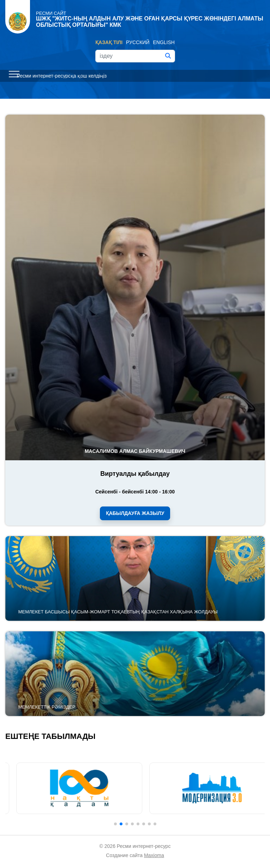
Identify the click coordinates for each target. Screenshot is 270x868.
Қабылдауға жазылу (135, 513)
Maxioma (154, 855)
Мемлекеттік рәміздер (47, 707)
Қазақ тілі (109, 42)
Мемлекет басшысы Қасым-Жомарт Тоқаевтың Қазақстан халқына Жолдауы (118, 612)
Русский (138, 42)
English (164, 42)
